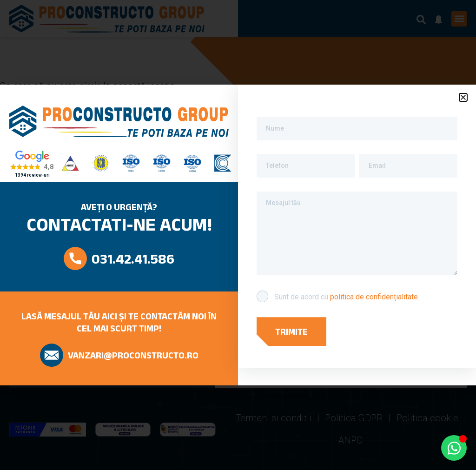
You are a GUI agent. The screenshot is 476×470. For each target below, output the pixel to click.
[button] (463, 97)
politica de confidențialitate (374, 297)
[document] (238, 235)
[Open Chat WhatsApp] (454, 448)
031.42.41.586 (133, 259)
